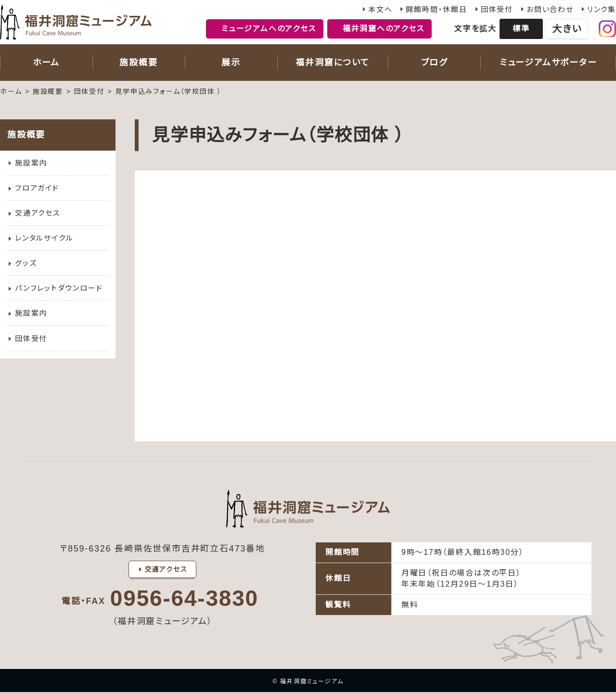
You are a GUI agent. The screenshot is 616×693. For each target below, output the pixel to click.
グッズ (26, 267)
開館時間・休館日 (436, 9)
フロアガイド (37, 189)
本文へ (380, 9)
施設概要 (48, 91)
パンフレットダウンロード (59, 293)
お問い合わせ (550, 9)
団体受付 (497, 9)
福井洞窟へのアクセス (384, 29)
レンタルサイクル (44, 241)
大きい (567, 29)
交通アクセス (38, 215)
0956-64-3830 (184, 599)
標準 (521, 29)
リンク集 (602, 9)
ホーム (11, 91)
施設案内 (31, 163)
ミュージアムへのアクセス (269, 29)
